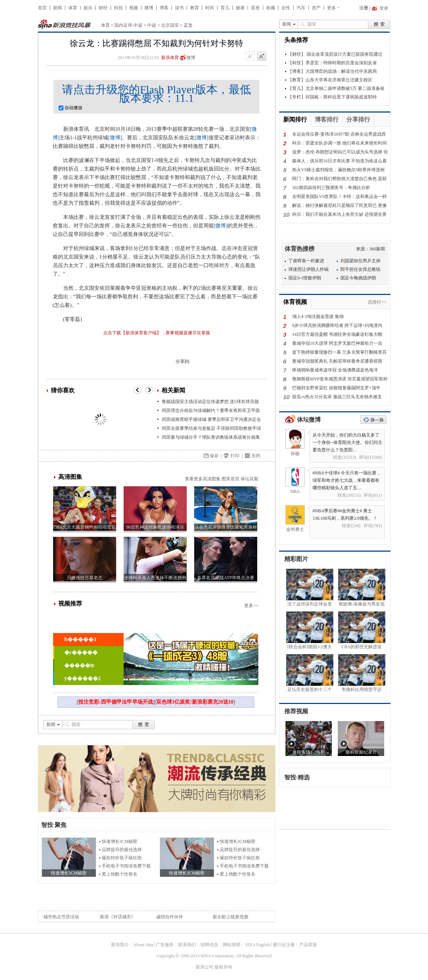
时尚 (210, 8)
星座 (255, 8)
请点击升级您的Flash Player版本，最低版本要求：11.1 (156, 94)
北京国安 (170, 25)
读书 (179, 8)
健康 (240, 8)
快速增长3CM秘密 (120, 841)
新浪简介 (120, 945)
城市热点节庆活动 (61, 917)
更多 (331, 8)
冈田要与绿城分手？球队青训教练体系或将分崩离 (211, 437)
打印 (235, 456)
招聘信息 (209, 945)
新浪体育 (170, 58)
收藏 (271, 8)
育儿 (225, 8)
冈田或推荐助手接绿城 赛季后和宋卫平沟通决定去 (211, 419)
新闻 (58, 8)
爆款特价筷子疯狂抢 (122, 858)
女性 (286, 8)
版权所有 (223, 967)
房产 (316, 8)
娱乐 (88, 8)
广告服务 (165, 945)
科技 (118, 8)
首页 (42, 8)
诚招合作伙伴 (170, 917)
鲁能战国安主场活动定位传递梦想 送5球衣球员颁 (210, 402)
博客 (164, 8)
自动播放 (71, 108)
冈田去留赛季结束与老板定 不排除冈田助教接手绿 (211, 428)
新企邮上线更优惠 (231, 917)
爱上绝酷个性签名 (120, 874)
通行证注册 (284, 945)
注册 (364, 8)
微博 (149, 8)
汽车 (301, 8)
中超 (152, 25)
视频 (134, 8)
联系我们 (187, 945)
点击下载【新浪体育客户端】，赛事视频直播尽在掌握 (157, 333)
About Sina (143, 945)
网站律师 (232, 945)
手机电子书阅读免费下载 (126, 866)
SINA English (257, 945)
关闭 (256, 456)
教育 (195, 8)
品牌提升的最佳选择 (122, 850)
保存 (214, 456)
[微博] (115, 138)
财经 (103, 8)
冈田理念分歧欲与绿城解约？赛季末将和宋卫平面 (211, 411)
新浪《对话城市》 (118, 917)
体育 (73, 8)
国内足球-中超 (128, 25)
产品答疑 (308, 945)
